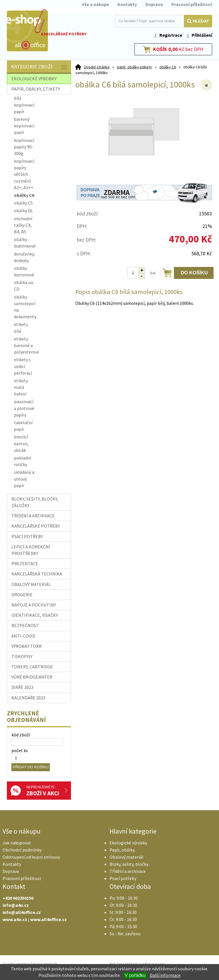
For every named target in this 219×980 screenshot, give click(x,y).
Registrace (171, 35)
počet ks (20, 750)
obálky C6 (168, 67)
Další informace (165, 975)
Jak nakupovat (17, 843)
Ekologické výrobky (128, 843)
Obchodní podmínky (22, 850)
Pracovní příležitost (192, 4)
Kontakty (127, 4)
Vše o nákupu (95, 4)
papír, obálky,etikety (134, 67)
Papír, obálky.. (123, 850)
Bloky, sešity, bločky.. (130, 864)
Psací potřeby (123, 878)
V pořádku (135, 975)
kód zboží (21, 735)
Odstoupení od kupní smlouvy (31, 857)
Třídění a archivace (128, 871)
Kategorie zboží (40, 67)
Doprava (154, 4)
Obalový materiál (126, 857)
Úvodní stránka (97, 67)
